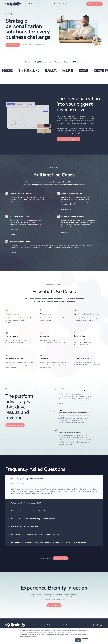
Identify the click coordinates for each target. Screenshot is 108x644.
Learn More (14, 207)
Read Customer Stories (14, 425)
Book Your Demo (12, 45)
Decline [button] (85, 640)
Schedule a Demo (60, 558)
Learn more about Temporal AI (68, 139)
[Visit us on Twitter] (97, 625)
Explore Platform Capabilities (32, 45)
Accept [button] (78, 640)
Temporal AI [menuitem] (45, 625)
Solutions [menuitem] (36, 625)
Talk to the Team (94, 4)
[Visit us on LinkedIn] (101, 625)
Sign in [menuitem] (69, 625)
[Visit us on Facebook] (93, 625)
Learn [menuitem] (54, 625)
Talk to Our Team (53, 605)
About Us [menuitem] (61, 625)
